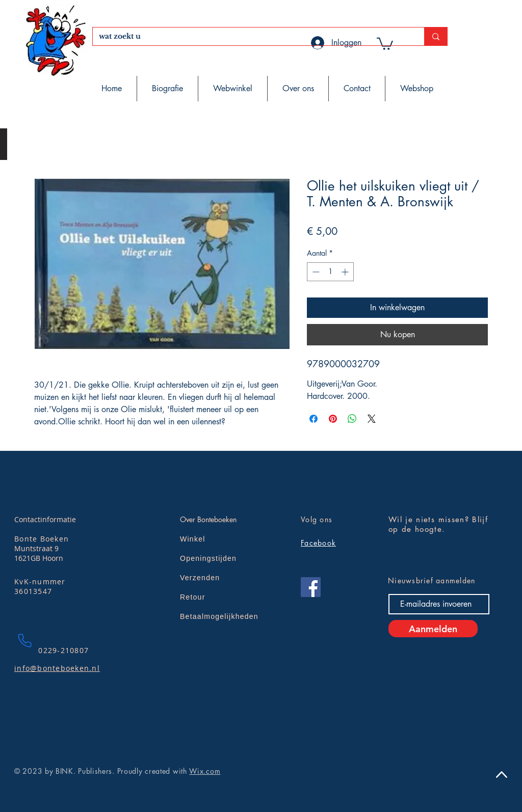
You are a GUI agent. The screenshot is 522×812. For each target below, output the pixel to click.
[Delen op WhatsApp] (352, 419)
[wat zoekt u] (251, 37)
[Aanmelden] (433, 629)
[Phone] (24, 640)
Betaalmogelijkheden (219, 616)
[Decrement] (315, 272)
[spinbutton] (330, 272)
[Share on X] (372, 419)
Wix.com (205, 771)
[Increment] (346, 272)
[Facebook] (311, 587)
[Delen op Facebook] (314, 419)
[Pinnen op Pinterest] (333, 419)
